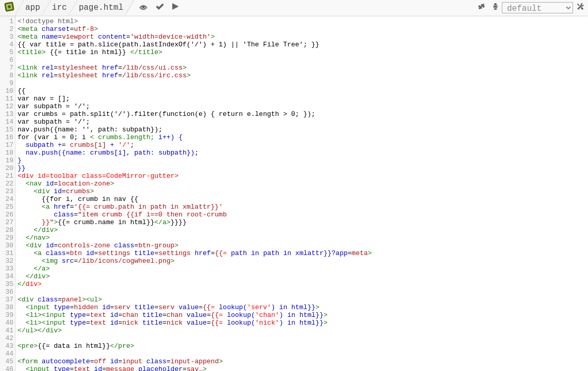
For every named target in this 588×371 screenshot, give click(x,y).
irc (60, 8)
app (33, 8)
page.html (101, 8)
